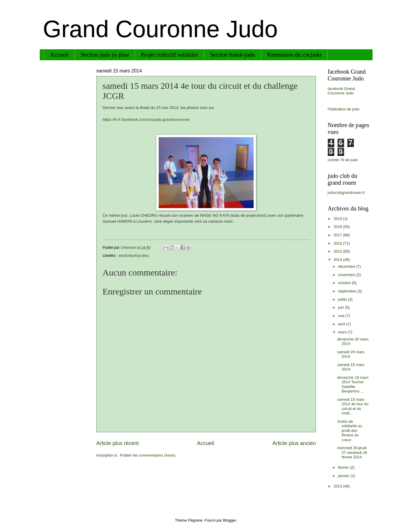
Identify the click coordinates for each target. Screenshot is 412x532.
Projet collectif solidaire (169, 55)
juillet (343, 299)
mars (343, 332)
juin (342, 307)
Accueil (59, 55)
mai (342, 316)
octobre (345, 283)
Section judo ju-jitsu (105, 55)
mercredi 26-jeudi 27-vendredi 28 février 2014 (352, 452)
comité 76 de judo (343, 160)
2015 (338, 251)
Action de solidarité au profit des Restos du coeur (350, 431)
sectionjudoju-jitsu (134, 255)
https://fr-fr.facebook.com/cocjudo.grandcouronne (146, 119)
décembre (347, 266)
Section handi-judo (233, 55)
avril (342, 324)
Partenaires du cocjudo (294, 55)
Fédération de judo (344, 109)
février (344, 467)
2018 (338, 227)
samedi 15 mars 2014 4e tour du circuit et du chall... (353, 406)
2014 (338, 260)
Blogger (230, 520)
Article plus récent (118, 443)
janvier (344, 476)
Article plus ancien (294, 443)
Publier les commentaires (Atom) (148, 455)
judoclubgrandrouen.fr (346, 193)
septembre (348, 291)
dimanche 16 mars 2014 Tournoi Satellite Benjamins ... (353, 384)
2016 (338, 243)
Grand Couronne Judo (160, 29)
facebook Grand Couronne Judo (341, 91)
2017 (338, 235)
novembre (347, 275)
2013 (338, 486)
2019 (338, 219)
